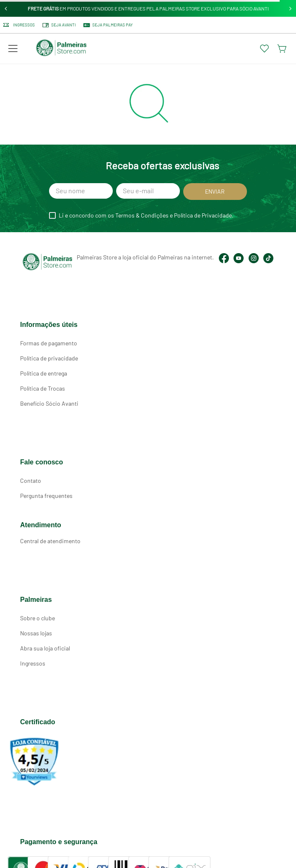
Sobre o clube (38, 618)
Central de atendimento (50, 541)
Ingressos (33, 663)
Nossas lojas (36, 633)
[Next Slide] (290, 9)
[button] (13, 49)
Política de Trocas (43, 388)
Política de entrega (44, 373)
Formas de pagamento (49, 343)
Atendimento (41, 525)
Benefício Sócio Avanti (49, 403)
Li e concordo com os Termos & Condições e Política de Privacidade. (146, 215)
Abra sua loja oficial (45, 648)
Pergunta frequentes (46, 496)
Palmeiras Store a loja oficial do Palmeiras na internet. (145, 257)
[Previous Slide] (6, 9)
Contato (31, 481)
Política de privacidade (49, 358)
